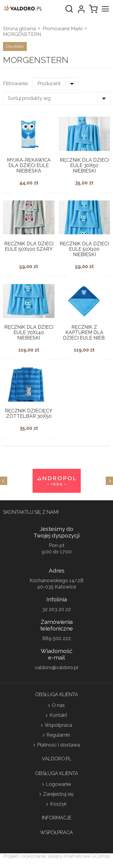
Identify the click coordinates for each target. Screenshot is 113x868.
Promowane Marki (63, 29)
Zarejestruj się (58, 794)
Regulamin (58, 735)
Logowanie (58, 784)
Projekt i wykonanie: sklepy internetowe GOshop (57, 856)
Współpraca (58, 725)
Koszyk (58, 804)
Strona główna (19, 29)
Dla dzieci (15, 46)
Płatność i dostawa (58, 745)
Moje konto (81, 9)
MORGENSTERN (22, 34)
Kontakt (58, 715)
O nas (58, 705)
